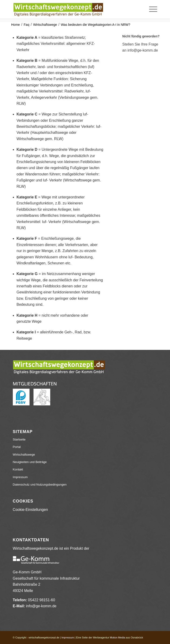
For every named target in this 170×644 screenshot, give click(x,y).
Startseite (19, 439)
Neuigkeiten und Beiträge (30, 462)
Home (15, 25)
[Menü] (151, 9)
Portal (17, 447)
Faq (27, 25)
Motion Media (117, 637)
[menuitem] (151, 9)
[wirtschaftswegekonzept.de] (71, 9)
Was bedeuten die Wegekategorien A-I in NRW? (96, 25)
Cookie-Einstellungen (30, 510)
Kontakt (18, 469)
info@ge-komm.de (41, 606)
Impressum (20, 477)
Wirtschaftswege (45, 25)
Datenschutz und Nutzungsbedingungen (40, 485)
